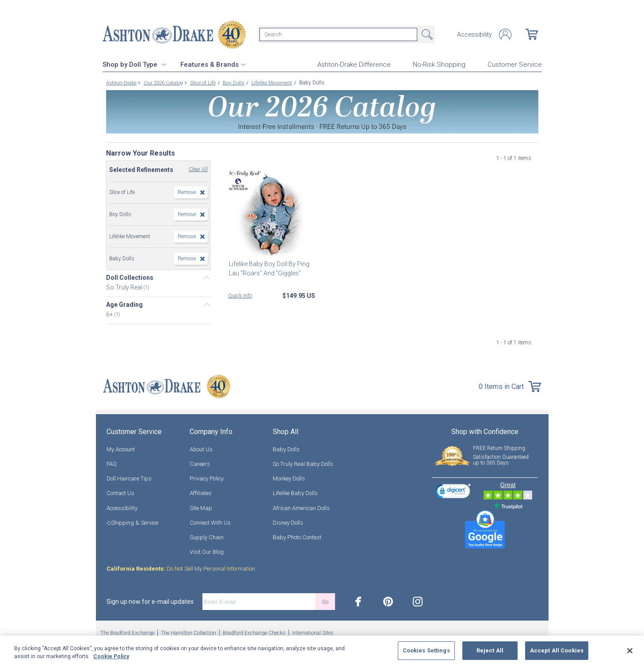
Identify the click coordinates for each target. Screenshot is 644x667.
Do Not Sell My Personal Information (181, 569)
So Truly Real (125, 287)
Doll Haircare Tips (129, 478)
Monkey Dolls (289, 478)
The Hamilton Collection (189, 633)
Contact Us (120, 493)
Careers (200, 463)
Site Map (201, 508)
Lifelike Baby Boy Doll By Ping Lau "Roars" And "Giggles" (268, 268)
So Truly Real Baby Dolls (303, 463)
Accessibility (474, 34)
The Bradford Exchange (127, 633)
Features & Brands (213, 64)
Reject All (490, 650)
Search (426, 34)
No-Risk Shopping (439, 65)
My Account (121, 449)
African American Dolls (301, 508)
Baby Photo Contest (297, 537)
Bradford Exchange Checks (254, 633)
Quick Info (240, 295)
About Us (201, 449)
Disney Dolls (288, 522)
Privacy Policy (207, 478)
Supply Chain (207, 537)
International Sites (313, 633)
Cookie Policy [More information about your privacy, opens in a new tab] (111, 656)
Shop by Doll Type (135, 64)
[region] (322, 651)
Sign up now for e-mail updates (150, 602)
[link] (453, 492)
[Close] (630, 651)
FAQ (112, 463)
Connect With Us (210, 522)
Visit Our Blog (207, 551)
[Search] (338, 34)
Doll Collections (130, 277)
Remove (187, 192)
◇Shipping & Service (132, 522)
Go (325, 601)
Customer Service (515, 65)
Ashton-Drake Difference (354, 65)
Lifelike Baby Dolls (295, 493)
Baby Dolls (286, 449)
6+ (110, 314)
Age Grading (124, 304)
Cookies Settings (426, 650)
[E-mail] (259, 602)
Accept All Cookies (557, 650)
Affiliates (201, 493)
